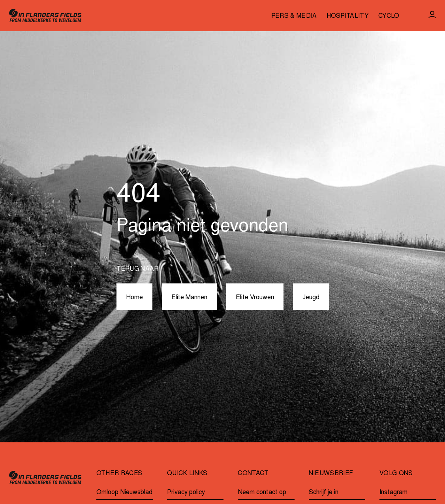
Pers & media (294, 16)
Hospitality (348, 16)
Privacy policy (186, 493)
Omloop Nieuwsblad (124, 493)
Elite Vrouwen (255, 298)
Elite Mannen (189, 298)
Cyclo (389, 16)
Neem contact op (262, 493)
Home (134, 298)
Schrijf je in (324, 493)
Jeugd (311, 298)
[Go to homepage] (45, 15)
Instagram (393, 493)
